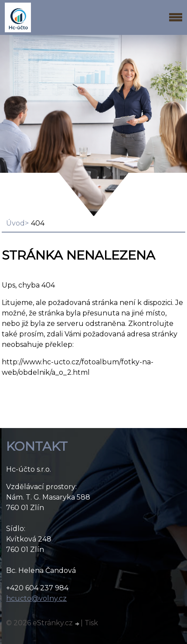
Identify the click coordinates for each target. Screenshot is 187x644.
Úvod (15, 223)
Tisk (91, 623)
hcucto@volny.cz (36, 598)
